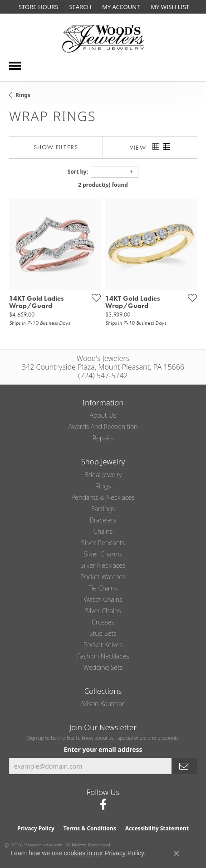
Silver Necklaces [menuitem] (103, 565)
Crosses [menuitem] (103, 622)
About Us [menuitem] (103, 415)
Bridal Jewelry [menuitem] (103, 475)
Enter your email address (103, 749)
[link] (37, 7)
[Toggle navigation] (15, 66)
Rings (23, 95)
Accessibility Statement (157, 828)
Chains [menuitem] (103, 531)
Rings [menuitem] (103, 486)
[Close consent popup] (177, 853)
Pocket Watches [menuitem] (103, 577)
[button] (79, 7)
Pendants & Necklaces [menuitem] (103, 497)
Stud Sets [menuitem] (103, 633)
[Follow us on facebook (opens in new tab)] (103, 805)
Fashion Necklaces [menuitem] (103, 656)
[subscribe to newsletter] (184, 766)
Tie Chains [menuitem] (103, 588)
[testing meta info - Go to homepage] (103, 39)
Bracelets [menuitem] (103, 520)
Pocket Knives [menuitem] (103, 645)
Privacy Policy (36, 828)
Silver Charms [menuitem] (103, 554)
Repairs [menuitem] (103, 438)
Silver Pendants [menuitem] (103, 543)
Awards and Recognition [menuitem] (103, 427)
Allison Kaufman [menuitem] (103, 704)
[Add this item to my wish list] (93, 297)
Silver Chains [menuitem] (103, 611)
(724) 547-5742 (103, 375)
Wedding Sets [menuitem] (103, 667)
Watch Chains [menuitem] (103, 599)
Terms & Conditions (90, 828)
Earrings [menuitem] (103, 509)
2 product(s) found (103, 185)
